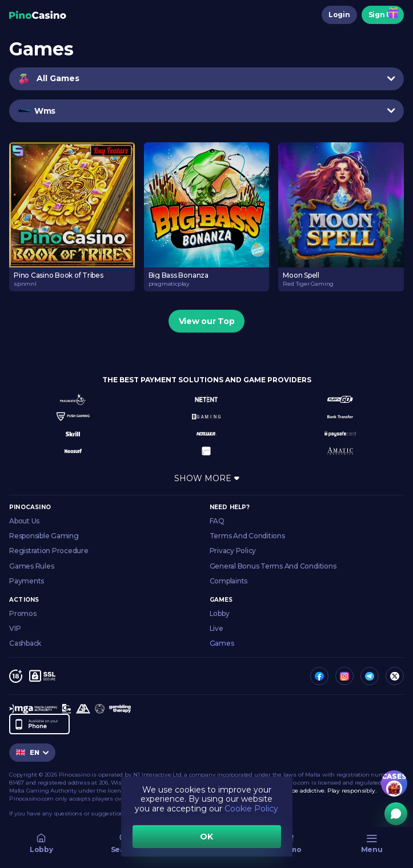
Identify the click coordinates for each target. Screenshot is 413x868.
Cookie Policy (251, 809)
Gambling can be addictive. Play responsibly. (313, 791)
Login (339, 15)
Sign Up (383, 15)
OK (206, 837)
